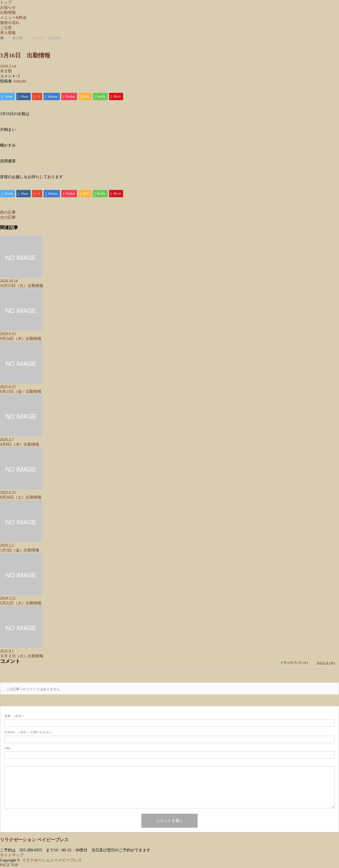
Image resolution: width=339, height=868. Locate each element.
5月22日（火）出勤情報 (21, 604)
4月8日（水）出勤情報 (20, 445)
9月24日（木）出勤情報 (21, 339)
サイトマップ (12, 856)
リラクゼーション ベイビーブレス (34, 840)
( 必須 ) (14, 716)
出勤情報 (8, 13)
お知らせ (8, 7)
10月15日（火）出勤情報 (22, 286)
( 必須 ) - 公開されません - (29, 733)
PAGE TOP (9, 866)
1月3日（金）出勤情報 (20, 551)
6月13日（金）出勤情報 (21, 392)
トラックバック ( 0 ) (294, 663)
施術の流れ (10, 23)
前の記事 (8, 213)
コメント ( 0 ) (326, 663)
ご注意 (6, 28)
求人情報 (8, 33)
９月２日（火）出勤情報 (22, 657)
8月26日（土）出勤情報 (21, 498)
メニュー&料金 (13, 18)
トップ (6, 2)
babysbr (20, 81)
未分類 (6, 71)
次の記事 (8, 218)
